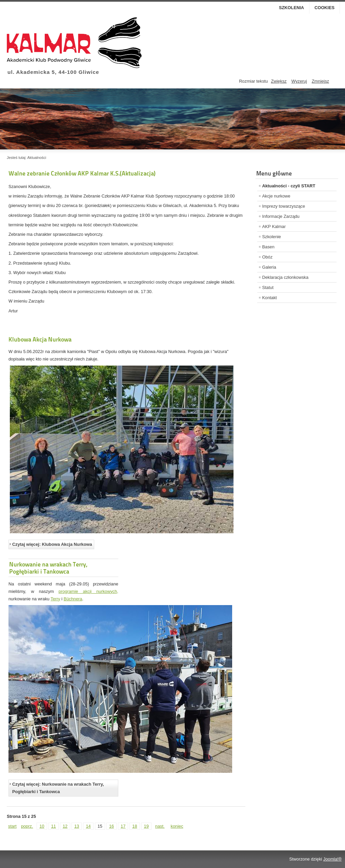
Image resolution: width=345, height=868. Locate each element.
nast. (160, 826)
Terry (55, 599)
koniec (177, 826)
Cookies (324, 8)
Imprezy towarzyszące (284, 206)
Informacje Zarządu (281, 216)
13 (77, 826)
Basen (268, 247)
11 (54, 826)
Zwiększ (279, 81)
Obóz (268, 257)
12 (65, 826)
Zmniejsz (320, 81)
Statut (268, 287)
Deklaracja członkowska (286, 277)
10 (42, 826)
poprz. (27, 826)
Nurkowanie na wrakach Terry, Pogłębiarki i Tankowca (48, 568)
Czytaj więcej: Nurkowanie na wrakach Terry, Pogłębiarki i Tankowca (58, 788)
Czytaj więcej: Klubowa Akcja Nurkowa (52, 544)
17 (123, 826)
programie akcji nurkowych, (88, 591)
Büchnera (73, 599)
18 (135, 826)
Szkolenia (291, 8)
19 (146, 826)
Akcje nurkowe (276, 196)
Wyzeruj (299, 81)
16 (111, 826)
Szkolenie (272, 237)
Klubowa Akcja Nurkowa (40, 339)
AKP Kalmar (274, 226)
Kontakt (270, 298)
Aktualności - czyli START (289, 186)
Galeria (269, 267)
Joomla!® (332, 859)
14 (88, 826)
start (12, 826)
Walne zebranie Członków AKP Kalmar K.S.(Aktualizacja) (82, 173)
